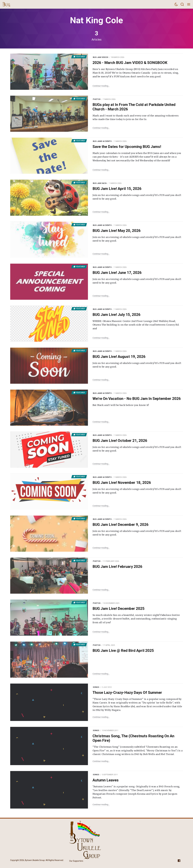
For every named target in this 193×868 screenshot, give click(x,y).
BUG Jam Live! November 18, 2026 (122, 483)
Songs (96, 687)
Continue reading (100, 86)
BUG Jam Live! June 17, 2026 (117, 273)
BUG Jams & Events (102, 141)
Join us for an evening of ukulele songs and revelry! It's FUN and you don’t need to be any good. (137, 197)
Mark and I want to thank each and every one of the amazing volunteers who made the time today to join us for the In (136, 117)
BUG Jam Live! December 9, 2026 (121, 525)
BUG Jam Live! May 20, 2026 (117, 231)
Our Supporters (76, 861)
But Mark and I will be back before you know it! (121, 405)
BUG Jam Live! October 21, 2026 (120, 441)
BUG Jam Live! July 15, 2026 (117, 315)
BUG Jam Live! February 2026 (117, 567)
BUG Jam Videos (101, 57)
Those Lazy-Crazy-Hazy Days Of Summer (127, 693)
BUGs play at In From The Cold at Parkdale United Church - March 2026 (134, 107)
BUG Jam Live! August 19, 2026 (119, 357)
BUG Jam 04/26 (100, 183)
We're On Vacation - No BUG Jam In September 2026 (137, 399)
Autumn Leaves (106, 780)
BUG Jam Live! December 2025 (119, 609)
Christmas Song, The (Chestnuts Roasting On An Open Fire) (133, 738)
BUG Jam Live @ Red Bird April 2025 (123, 651)
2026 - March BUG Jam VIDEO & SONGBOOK (130, 63)
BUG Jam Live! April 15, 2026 (117, 189)
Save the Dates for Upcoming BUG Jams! (127, 147)
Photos (97, 99)
